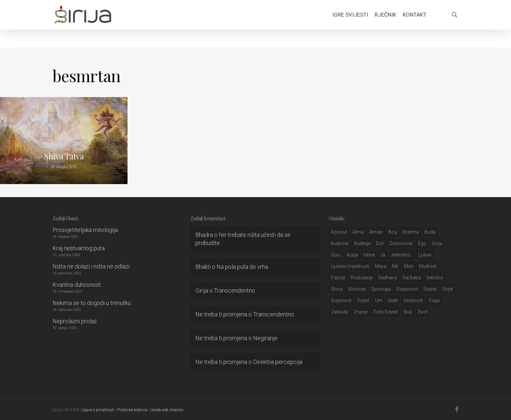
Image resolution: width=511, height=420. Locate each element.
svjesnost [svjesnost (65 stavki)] (341, 300)
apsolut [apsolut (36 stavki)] (339, 232)
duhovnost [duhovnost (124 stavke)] (401, 243)
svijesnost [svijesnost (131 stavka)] (407, 289)
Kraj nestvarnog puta (79, 248)
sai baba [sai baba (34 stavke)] (412, 278)
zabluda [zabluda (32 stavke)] (339, 312)
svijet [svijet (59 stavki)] (448, 289)
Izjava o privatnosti (98, 410)
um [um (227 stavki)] (379, 300)
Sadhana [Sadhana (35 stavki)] (388, 278)
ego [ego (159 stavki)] (422, 243)
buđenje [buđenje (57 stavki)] (362, 243)
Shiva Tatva (64, 156)
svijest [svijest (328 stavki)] (430, 289)
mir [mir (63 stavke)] (395, 266)
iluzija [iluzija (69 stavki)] (352, 255)
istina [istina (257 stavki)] (369, 255)
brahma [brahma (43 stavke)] (411, 232)
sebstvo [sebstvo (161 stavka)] (435, 278)
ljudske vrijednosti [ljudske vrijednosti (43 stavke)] (350, 266)
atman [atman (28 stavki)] (376, 232)
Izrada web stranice (167, 410)
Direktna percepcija (278, 362)
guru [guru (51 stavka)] (336, 255)
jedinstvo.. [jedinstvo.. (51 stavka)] (402, 255)
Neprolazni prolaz (75, 321)
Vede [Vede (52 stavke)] (393, 300)
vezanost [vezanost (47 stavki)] (413, 300)
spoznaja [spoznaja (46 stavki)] (381, 289)
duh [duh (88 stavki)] (380, 243)
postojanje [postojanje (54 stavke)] (362, 278)
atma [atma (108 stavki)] (358, 232)
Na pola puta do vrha (242, 267)
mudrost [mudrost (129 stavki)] (428, 266)
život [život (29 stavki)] (422, 312)
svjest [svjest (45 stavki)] (363, 300)
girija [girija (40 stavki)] (437, 243)
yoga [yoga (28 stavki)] (434, 300)
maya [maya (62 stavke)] (381, 266)
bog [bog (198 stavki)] (393, 232)
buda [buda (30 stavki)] (430, 232)
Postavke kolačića (132, 410)
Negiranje (265, 338)
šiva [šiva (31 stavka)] (408, 312)
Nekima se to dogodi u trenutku (92, 303)
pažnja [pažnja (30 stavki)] (338, 278)
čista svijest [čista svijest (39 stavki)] (385, 312)
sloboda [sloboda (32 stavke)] (357, 289)
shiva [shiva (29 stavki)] (337, 289)
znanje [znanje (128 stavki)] (361, 312)
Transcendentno (234, 290)
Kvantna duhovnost (77, 285)
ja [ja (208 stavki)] (383, 255)
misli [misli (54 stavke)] (409, 266)
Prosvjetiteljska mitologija (85, 230)
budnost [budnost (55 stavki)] (340, 243)
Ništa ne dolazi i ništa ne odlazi (91, 266)
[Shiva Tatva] (64, 141)
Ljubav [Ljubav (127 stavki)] (425, 255)
